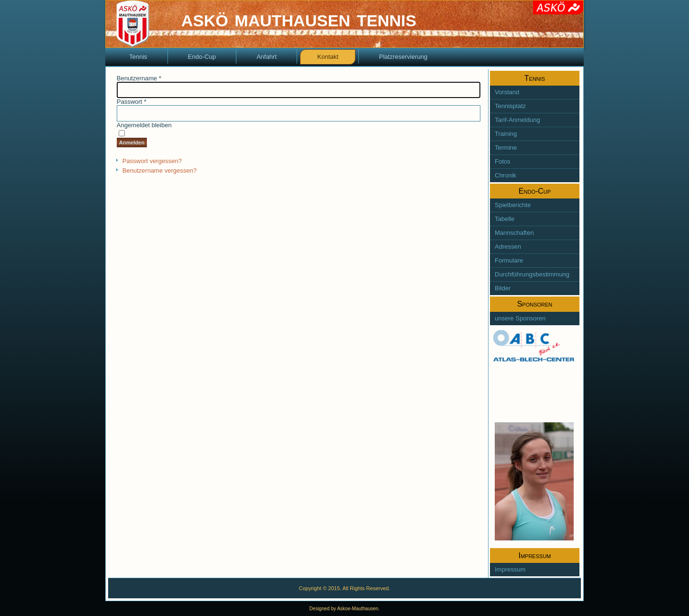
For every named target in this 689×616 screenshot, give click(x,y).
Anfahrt (267, 57)
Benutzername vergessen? (160, 170)
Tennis (138, 57)
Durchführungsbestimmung (532, 274)
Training (506, 134)
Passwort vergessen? (152, 161)
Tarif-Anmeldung (517, 120)
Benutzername (139, 78)
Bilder (503, 288)
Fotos (503, 161)
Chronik (506, 175)
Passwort (132, 102)
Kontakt (328, 57)
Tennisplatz (510, 106)
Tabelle (505, 219)
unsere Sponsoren (520, 318)
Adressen (508, 247)
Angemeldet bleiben (144, 125)
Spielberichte (513, 205)
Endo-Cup (202, 57)
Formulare (509, 260)
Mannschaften (514, 233)
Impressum (510, 569)
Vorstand (507, 92)
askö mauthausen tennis (299, 18)
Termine (506, 148)
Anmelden (132, 143)
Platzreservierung (403, 57)
